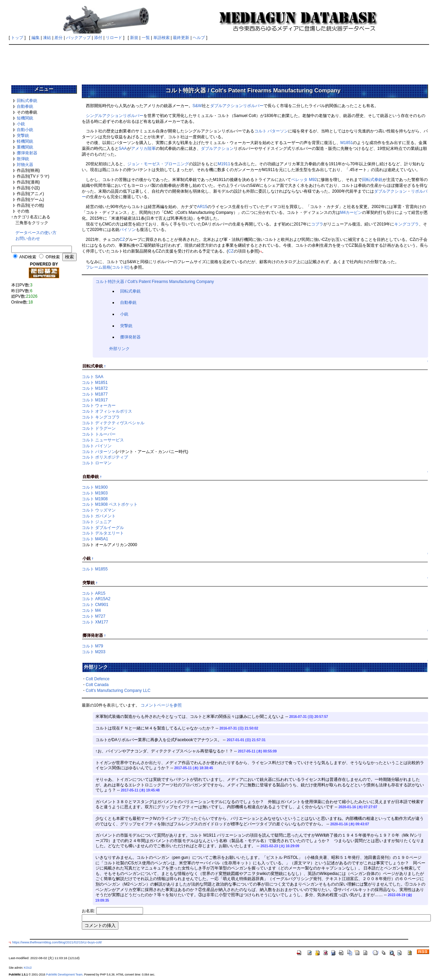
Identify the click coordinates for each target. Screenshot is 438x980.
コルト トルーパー (99, 434)
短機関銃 (25, 118)
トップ (17, 38)
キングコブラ (407, 224)
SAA (123, 149)
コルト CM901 (95, 605)
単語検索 (162, 38)
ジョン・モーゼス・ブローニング (158, 164)
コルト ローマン (97, 463)
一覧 (146, 38)
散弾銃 (23, 159)
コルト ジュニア (97, 522)
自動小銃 (25, 130)
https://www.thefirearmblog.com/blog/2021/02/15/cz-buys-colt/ (57, 942)
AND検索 (28, 257)
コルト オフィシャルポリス (107, 411)
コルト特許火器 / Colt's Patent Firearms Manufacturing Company (155, 282)
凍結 (47, 38)
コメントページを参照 (161, 705)
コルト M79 (93, 646)
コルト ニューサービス (103, 440)
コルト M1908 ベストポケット (110, 504)
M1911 (224, 164)
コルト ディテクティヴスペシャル (113, 423)
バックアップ (78, 38)
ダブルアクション (227, 106)
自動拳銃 (25, 106)
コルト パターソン (271, 131)
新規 (134, 38)
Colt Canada (97, 685)
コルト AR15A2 (96, 599)
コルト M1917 (95, 400)
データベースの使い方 (36, 233)
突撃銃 (23, 136)
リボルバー (253, 106)
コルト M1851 (95, 383)
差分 (59, 38)
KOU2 (28, 968)
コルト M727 (94, 616)
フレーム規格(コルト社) (108, 267)
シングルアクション (104, 116)
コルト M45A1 (95, 539)
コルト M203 (94, 652)
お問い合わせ (28, 238)
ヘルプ (199, 38)
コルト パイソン (97, 446)
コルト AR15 (94, 593)
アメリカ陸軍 (143, 149)
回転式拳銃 (27, 101)
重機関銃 (25, 147)
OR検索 (53, 257)
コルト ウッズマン (99, 510)
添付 (98, 38)
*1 (261, 252)
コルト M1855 (95, 569)
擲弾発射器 (27, 153)
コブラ (317, 224)
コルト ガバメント (99, 516)
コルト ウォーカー (99, 405)
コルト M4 (91, 610)
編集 (36, 38)
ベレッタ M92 (304, 180)
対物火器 (25, 165)
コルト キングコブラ (101, 417)
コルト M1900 (95, 487)
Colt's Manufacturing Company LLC (118, 691)
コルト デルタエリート (103, 533)
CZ (122, 240)
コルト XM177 (95, 622)
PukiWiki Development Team (64, 975)
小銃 (21, 124)
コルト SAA (93, 377)
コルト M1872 (95, 388)
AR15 (202, 207)
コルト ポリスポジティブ (105, 457)
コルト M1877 (95, 394)
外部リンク (119, 349)
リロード (114, 38)
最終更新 (181, 38)
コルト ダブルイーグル (103, 528)
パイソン (128, 230)
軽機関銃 (25, 141)
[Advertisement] (219, 62)
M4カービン (351, 212)
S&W (197, 106)
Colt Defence (98, 679)
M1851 (347, 143)
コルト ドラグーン (99, 428)
